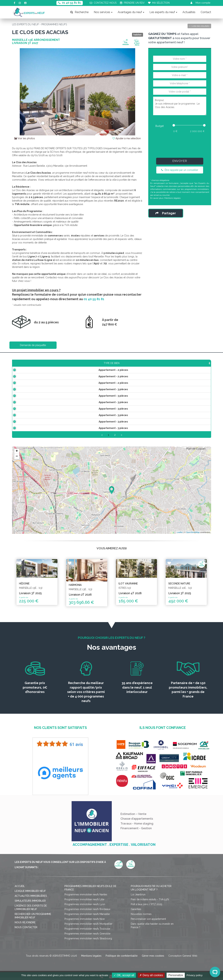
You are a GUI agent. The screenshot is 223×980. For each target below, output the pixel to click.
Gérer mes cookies (153, 960)
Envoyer (180, 161)
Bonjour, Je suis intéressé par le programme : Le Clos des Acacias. (180, 106)
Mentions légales (172, 198)
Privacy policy (195, 975)
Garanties (136, 913)
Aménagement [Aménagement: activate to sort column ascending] (146, 363)
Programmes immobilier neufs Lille (84, 904)
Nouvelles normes (141, 918)
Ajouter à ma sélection (127, 138)
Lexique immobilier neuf (30, 895)
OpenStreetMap (193, 536)
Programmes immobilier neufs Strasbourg (88, 943)
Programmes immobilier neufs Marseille (87, 918)
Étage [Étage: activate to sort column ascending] (122, 363)
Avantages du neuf (131, 12)
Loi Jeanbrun (138, 899)
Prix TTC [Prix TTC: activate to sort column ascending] (94, 363)
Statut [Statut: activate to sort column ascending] (187, 363)
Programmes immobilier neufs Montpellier (88, 928)
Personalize (176, 975)
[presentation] (180, 144)
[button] (22, 92)
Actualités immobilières (31, 900)
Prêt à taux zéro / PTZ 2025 (146, 908)
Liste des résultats (199, 26)
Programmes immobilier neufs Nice (85, 923)
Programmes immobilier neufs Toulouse (87, 933)
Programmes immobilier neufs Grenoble (87, 938)
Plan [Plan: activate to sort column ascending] (169, 363)
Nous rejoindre (25, 927)
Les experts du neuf (163, 12)
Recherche (79, 12)
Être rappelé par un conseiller (180, 170)
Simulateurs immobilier (30, 905)
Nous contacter (26, 931)
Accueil (20, 890)
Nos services (103, 12)
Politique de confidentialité (122, 960)
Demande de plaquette (33, 345)
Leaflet (180, 536)
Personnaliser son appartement (148, 923)
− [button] (17, 461)
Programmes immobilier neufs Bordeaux (87, 913)
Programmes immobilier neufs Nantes (86, 899)
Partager (166, 213)
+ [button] (17, 455)
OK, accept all (124, 975)
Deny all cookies (151, 975)
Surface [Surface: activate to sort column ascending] (64, 363)
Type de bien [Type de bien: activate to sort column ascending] (33, 363)
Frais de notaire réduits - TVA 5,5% (150, 904)
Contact (206, 12)
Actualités (189, 12)
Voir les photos (25, 138)
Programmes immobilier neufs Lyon (85, 908)
